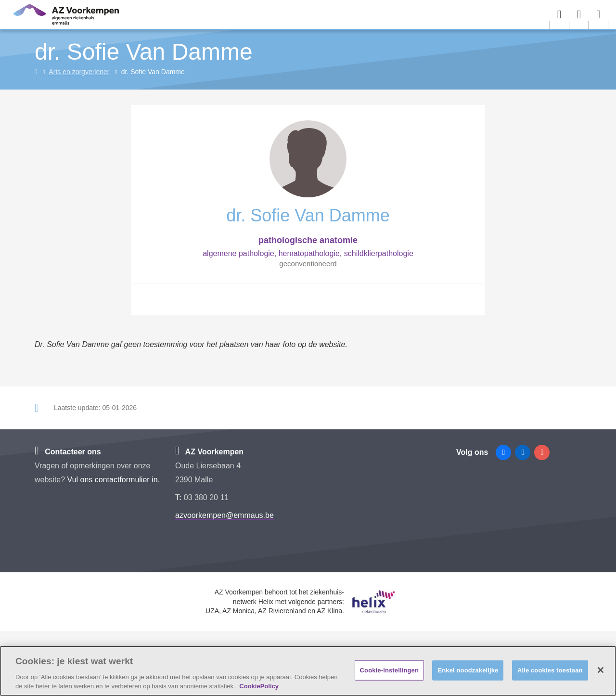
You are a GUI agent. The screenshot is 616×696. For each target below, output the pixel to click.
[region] (308, 671)
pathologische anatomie (308, 240)
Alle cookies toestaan (550, 670)
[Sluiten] (601, 670)
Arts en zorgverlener (79, 72)
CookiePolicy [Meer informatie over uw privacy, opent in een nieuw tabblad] (259, 686)
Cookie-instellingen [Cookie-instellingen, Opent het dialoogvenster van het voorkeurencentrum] (389, 670)
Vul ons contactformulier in (113, 480)
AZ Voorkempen (209, 452)
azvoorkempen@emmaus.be (225, 515)
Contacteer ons (68, 452)
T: (180, 497)
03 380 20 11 (206, 497)
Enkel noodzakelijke (468, 670)
